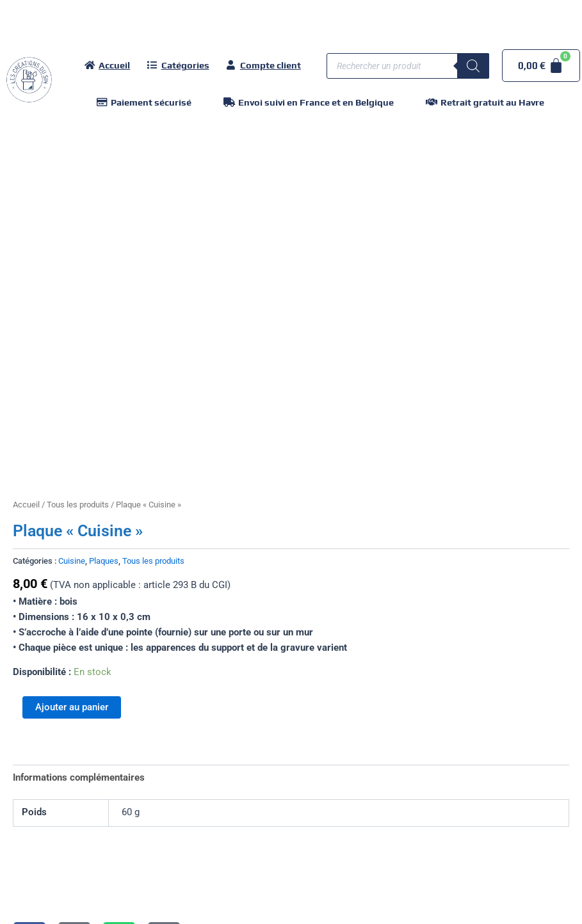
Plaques (104, 561)
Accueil (26, 505)
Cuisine (72, 561)
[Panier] (541, 66)
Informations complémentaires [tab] (79, 777)
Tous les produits (78, 505)
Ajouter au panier (72, 707)
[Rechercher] (473, 66)
